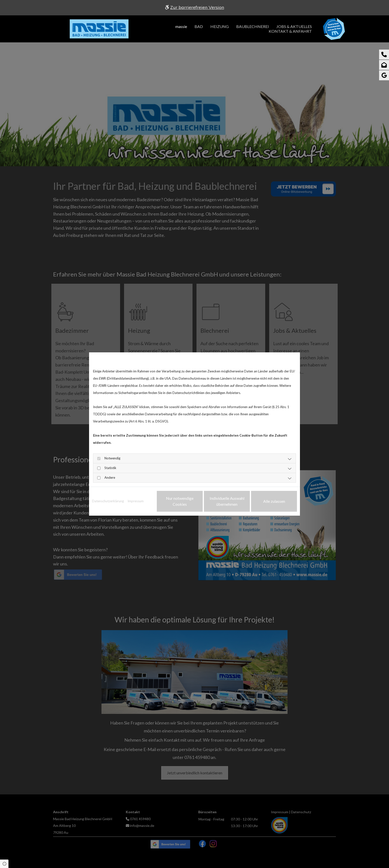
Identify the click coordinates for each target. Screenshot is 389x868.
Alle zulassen (274, 501)
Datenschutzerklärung (108, 501)
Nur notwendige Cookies (180, 501)
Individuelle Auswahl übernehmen (227, 501)
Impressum (136, 501)
